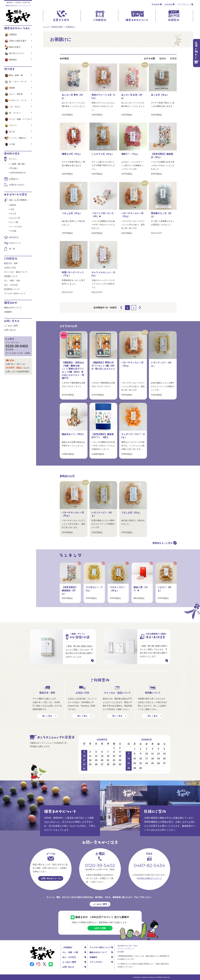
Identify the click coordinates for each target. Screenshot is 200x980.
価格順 (162, 59)
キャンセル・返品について (16, 272)
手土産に (14, 168)
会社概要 (121, 952)
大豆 (12, 209)
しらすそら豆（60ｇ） (103, 154)
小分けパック (15, 243)
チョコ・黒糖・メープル (17, 119)
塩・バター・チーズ (15, 82)
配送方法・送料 (11, 263)
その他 (10, 144)
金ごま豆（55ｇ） (160, 95)
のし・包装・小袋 (12, 281)
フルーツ (10, 125)
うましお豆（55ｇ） (72, 213)
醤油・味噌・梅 (13, 75)
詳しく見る (47, 716)
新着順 (173, 59)
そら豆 (13, 214)
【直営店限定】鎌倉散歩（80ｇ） (70, 590)
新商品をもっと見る (162, 543)
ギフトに (13, 159)
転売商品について (12, 289)
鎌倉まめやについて (13, 308)
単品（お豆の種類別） (19, 200)
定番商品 (10, 35)
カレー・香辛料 (13, 94)
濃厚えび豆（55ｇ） (72, 154)
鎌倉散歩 (10, 60)
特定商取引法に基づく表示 (127, 946)
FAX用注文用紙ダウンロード (149, 878)
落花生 (13, 205)
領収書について (11, 276)
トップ (46, 27)
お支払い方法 (10, 268)
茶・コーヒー (12, 113)
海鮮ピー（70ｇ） (130, 154)
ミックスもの (16, 227)
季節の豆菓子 (12, 47)
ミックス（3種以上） (16, 138)
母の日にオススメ (14, 53)
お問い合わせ (10, 330)
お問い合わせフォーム (51, 878)
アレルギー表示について (15, 293)
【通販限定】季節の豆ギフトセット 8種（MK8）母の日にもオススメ (103, 366)
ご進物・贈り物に (18, 164)
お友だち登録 (100, 928)
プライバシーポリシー (126, 949)
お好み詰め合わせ (18, 173)
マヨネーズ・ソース (15, 100)
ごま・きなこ (12, 107)
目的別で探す (57, 27)
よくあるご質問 (11, 326)
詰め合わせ (14, 237)
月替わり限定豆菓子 (15, 41)
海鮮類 (10, 88)
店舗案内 (8, 312)
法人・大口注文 (11, 285)
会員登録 (168, 4)
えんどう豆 (15, 218)
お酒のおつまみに (17, 185)
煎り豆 (10, 132)
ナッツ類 (14, 222)
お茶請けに (70, 27)
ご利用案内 (67, 947)
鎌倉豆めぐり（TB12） (73, 434)
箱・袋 (12, 249)
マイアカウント (184, 4)
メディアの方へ (96, 962)
